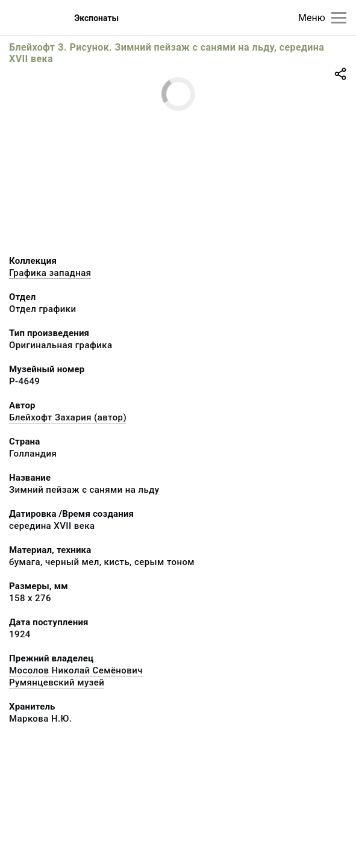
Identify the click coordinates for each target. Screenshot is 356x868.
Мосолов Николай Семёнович (76, 670)
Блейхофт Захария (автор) (68, 417)
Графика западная (50, 273)
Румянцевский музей (57, 682)
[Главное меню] (339, 18)
